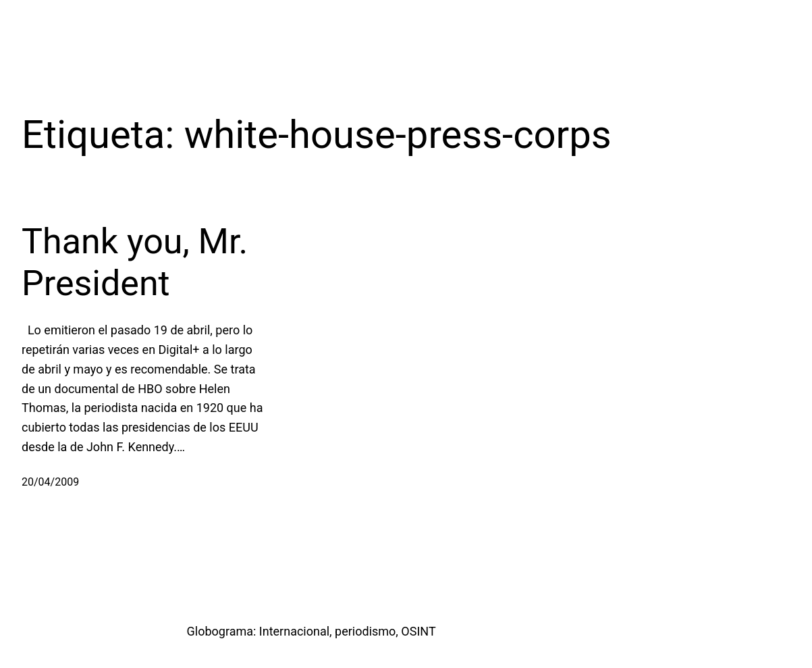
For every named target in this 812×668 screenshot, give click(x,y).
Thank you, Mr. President (135, 262)
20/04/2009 (50, 482)
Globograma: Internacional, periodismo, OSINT (312, 631)
